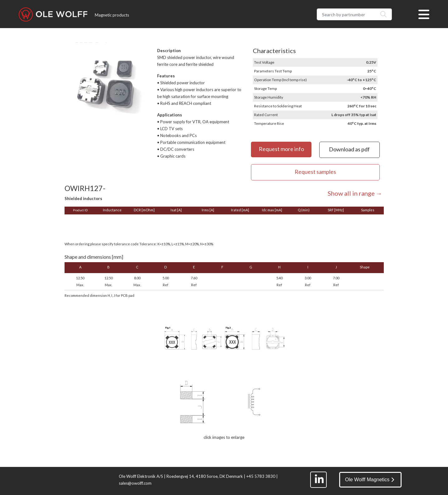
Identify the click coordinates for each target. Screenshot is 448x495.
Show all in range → (355, 193)
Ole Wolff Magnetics (370, 480)
